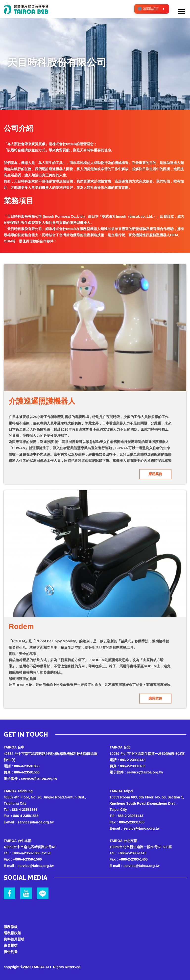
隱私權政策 (12, 933)
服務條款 (11, 927)
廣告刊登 (11, 952)
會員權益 (11, 945)
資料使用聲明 (14, 939)
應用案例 (155, 474)
